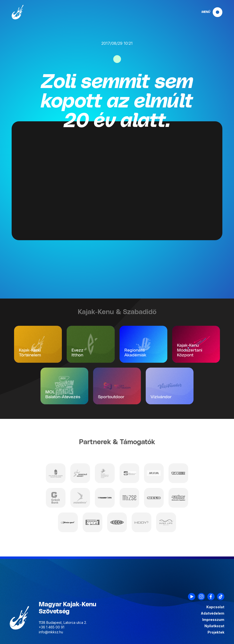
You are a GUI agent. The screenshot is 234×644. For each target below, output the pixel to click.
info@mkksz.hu (51, 632)
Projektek (216, 632)
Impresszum (213, 620)
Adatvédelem (213, 613)
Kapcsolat (215, 607)
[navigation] (208, 12)
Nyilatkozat (214, 626)
